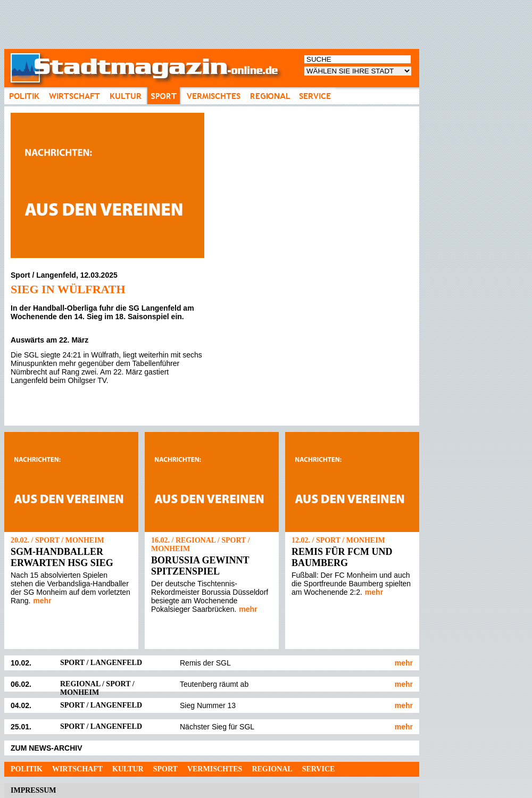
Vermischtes (215, 769)
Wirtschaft (77, 769)
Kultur (128, 769)
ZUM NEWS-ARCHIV (47, 748)
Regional (272, 769)
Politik (27, 769)
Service (319, 769)
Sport (165, 769)
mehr (42, 601)
